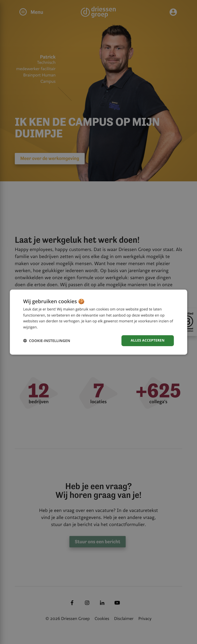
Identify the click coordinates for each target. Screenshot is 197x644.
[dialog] (99, 322)
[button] (47, 341)
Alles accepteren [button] (148, 340)
